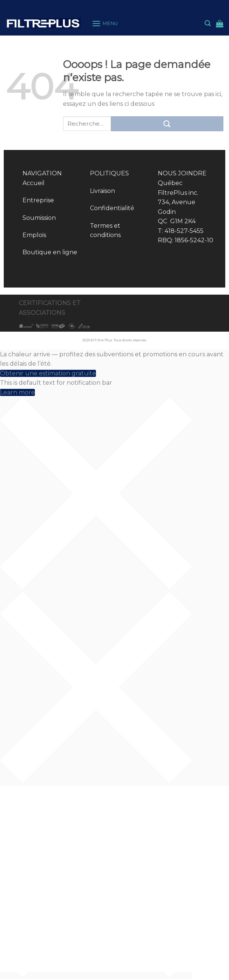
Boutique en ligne (50, 252)
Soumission (39, 218)
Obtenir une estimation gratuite (48, 373)
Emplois (34, 235)
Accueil (34, 183)
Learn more (17, 392)
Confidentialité (112, 208)
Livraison (103, 191)
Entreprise (38, 200)
